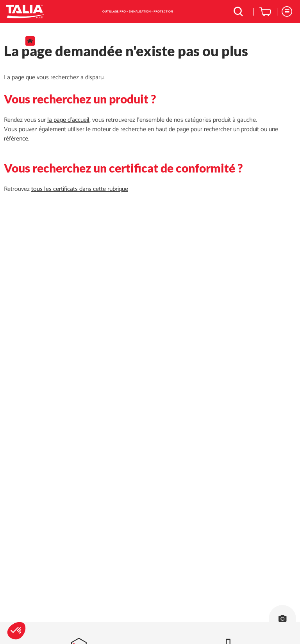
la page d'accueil (68, 120)
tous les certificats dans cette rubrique (80, 189)
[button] (16, 631)
